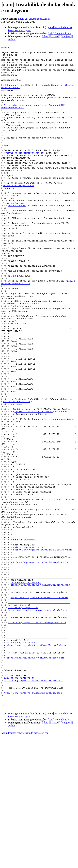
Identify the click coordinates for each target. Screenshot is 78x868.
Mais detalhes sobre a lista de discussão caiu (25, 865)
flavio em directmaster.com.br (34, 19)
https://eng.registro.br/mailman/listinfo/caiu (43, 651)
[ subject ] (66, 36)
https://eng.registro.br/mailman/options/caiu (42, 666)
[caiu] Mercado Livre (59, 33)
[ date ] (46, 36)
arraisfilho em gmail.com (18, 214)
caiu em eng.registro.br (28, 648)
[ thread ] (55, 36)
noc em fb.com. (17, 238)
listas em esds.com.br (17, 473)
